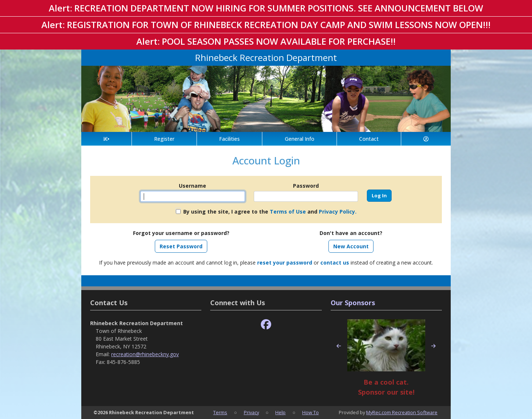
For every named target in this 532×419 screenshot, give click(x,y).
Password (306, 186)
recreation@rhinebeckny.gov (145, 354)
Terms (220, 412)
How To (311, 412)
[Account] (426, 139)
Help (280, 412)
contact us (335, 263)
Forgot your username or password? (181, 233)
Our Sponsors (353, 303)
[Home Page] (106, 139)
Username (192, 186)
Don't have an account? (351, 233)
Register (164, 139)
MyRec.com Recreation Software (402, 412)
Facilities (229, 139)
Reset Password (181, 246)
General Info (300, 139)
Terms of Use (288, 212)
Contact (369, 139)
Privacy (251, 412)
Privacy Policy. (338, 212)
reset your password (285, 263)
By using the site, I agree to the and (270, 212)
